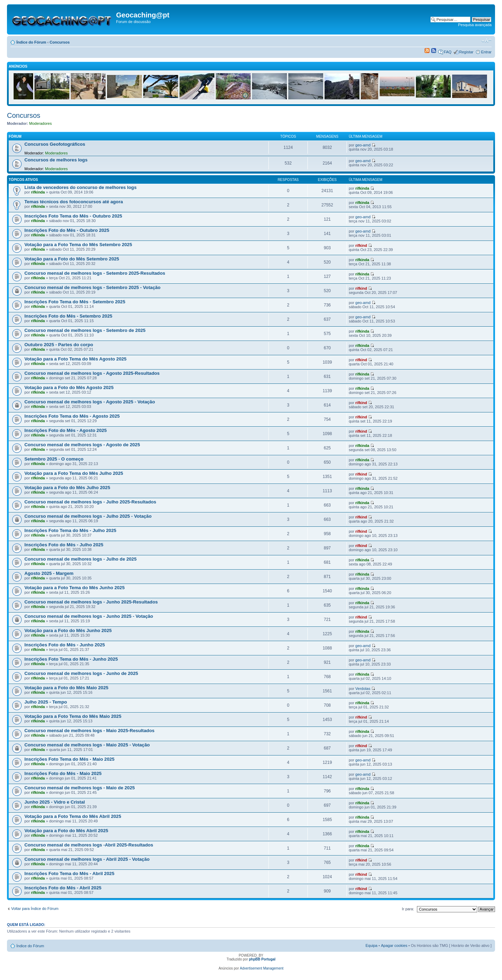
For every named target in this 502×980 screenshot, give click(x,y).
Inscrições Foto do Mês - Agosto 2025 (66, 430)
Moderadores (41, 123)
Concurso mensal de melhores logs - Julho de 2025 (81, 559)
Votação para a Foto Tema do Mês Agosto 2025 (75, 359)
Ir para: (408, 909)
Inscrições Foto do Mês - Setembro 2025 (68, 316)
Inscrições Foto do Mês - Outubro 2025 (67, 230)
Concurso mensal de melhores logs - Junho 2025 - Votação (89, 616)
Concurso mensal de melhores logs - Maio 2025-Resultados (89, 731)
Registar (466, 52)
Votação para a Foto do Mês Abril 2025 (66, 831)
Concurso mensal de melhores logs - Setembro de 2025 (85, 330)
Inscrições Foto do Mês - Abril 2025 (63, 888)
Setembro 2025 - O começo (54, 459)
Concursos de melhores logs (56, 160)
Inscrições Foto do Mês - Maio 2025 (63, 773)
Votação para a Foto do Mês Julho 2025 (67, 488)
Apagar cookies (394, 945)
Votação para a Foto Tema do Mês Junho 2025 (75, 588)
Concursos (59, 42)
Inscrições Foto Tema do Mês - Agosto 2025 (72, 416)
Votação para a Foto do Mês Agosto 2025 (69, 388)
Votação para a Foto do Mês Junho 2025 (68, 630)
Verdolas (363, 689)
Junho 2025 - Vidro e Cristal (55, 802)
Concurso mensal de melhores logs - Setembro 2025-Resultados (95, 273)
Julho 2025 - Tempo (46, 702)
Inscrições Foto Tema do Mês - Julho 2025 (70, 530)
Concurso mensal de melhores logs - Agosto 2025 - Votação (90, 402)
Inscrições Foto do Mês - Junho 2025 (65, 645)
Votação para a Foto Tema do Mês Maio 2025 (73, 716)
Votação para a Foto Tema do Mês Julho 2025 (74, 473)
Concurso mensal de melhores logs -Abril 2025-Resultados (89, 845)
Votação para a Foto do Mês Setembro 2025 (72, 259)
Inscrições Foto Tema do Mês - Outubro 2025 (73, 216)
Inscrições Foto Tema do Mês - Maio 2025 (69, 759)
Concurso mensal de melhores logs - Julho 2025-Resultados (90, 502)
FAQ (448, 52)
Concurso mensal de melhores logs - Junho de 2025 (81, 673)
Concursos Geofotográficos (55, 144)
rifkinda (38, 192)
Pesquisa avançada (475, 25)
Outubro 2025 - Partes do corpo (59, 345)
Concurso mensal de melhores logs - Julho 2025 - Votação (88, 516)
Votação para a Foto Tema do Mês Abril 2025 (73, 816)
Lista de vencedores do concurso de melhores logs (81, 187)
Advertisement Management (262, 968)
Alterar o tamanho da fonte (486, 41)
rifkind (361, 245)
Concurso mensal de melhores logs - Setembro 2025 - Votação (92, 287)
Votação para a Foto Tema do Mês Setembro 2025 (78, 245)
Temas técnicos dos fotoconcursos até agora (74, 202)
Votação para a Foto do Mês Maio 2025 (66, 688)
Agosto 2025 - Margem (49, 573)
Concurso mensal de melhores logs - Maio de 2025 (80, 788)
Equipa (371, 945)
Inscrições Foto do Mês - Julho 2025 (64, 545)
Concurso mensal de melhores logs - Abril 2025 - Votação (87, 859)
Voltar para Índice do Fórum (35, 909)
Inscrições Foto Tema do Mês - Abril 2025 (69, 873)
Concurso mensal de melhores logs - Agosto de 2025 (82, 445)
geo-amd (363, 145)
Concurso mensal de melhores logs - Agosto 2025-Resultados (92, 373)
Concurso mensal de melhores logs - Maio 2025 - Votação (87, 745)
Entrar (486, 52)
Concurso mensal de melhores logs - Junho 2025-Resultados (91, 602)
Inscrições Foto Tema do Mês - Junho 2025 (71, 659)
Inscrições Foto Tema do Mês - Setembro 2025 (75, 302)
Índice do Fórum (31, 42)
